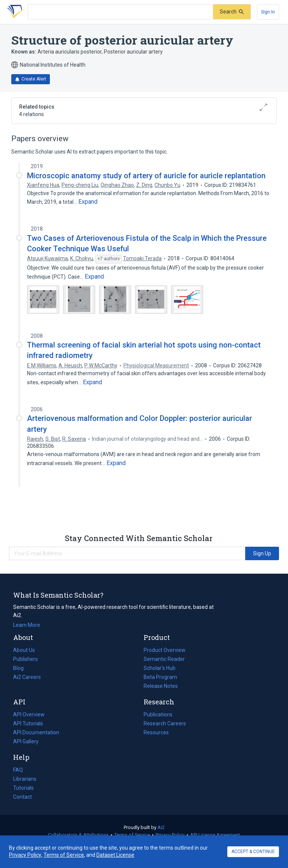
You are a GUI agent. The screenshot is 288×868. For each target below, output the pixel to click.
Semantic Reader (164, 659)
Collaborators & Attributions (78, 835)
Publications (158, 714)
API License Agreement (215, 835)
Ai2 (161, 827)
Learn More (27, 625)
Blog (21, 668)
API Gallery (26, 741)
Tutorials (23, 788)
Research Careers (165, 723)
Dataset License (115, 855)
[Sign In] (268, 12)
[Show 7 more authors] (109, 259)
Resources (156, 732)
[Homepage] (15, 12)
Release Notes (161, 686)
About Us (24, 650)
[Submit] (232, 12)
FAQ (18, 770)
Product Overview (165, 650)
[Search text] (121, 12)
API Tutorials (28, 723)
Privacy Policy (170, 835)
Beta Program (160, 677)
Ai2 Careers (27, 677)
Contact (22, 797)
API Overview (29, 714)
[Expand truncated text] (88, 202)
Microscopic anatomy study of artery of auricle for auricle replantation (146, 176)
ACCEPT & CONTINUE (253, 852)
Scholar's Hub (160, 668)
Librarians (25, 779)
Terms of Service (132, 835)
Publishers (25, 659)
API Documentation (36, 732)
